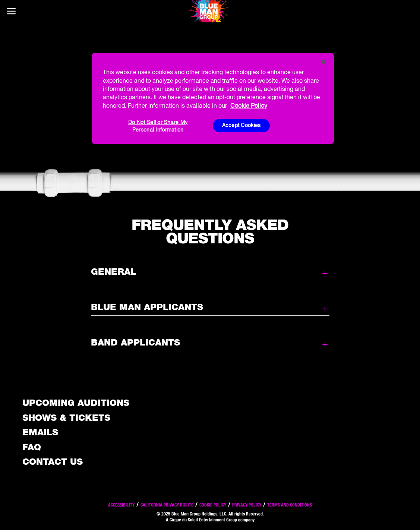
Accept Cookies (241, 125)
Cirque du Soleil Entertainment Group (203, 520)
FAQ (32, 447)
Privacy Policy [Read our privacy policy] (247, 505)
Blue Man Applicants (210, 307)
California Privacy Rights (167, 505)
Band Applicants (210, 343)
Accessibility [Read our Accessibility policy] (121, 505)
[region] (213, 98)
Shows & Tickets (66, 418)
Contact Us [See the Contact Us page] (53, 462)
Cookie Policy (213, 505)
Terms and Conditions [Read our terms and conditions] (290, 505)
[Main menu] (11, 11)
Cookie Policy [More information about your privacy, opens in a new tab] (249, 105)
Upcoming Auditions (76, 403)
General (210, 272)
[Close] (323, 62)
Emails (40, 432)
